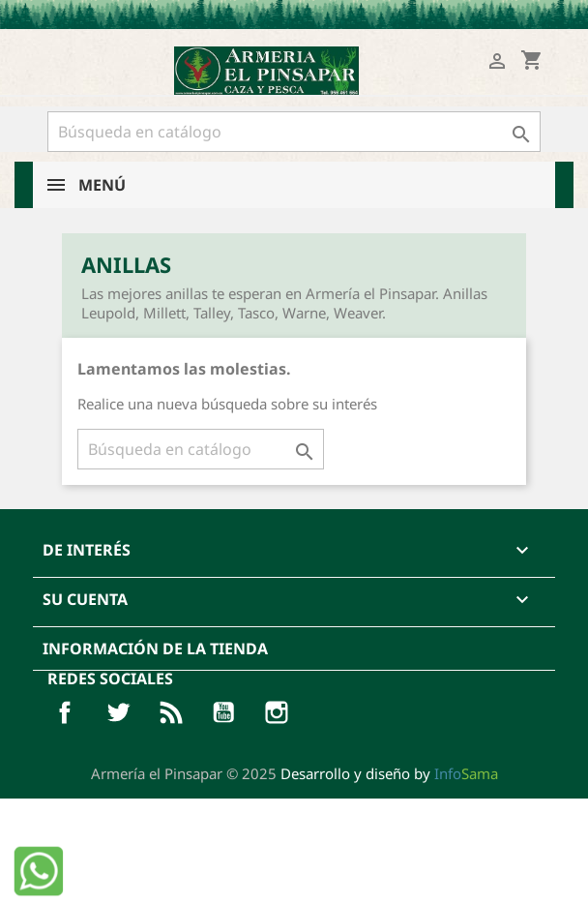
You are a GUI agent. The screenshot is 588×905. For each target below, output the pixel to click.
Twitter (118, 712)
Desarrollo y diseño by (389, 773)
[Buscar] (294, 132)
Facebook (65, 712)
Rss (171, 712)
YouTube (223, 712)
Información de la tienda (155, 649)
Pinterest (277, 712)
